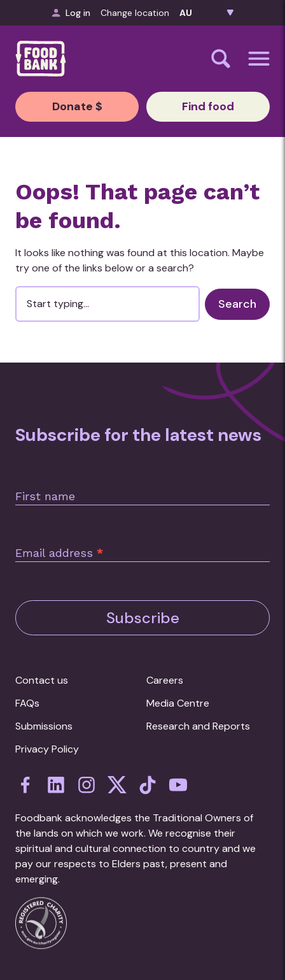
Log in (71, 13)
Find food (208, 106)
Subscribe (143, 618)
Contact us (42, 680)
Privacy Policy (47, 749)
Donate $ (77, 106)
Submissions (44, 726)
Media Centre (178, 703)
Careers (165, 680)
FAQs (27, 703)
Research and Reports (198, 726)
